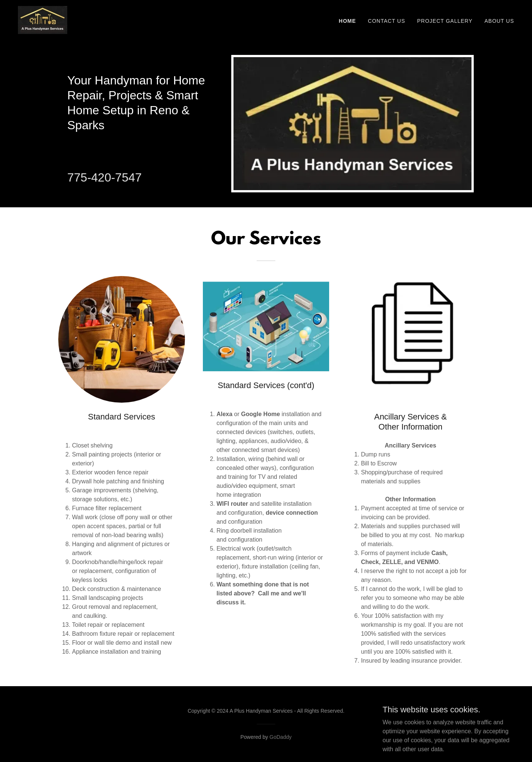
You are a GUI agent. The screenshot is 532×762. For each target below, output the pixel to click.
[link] (43, 20)
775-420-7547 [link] (104, 177)
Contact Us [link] (387, 21)
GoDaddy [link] (280, 737)
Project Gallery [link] (445, 21)
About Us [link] (499, 21)
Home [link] (347, 21)
